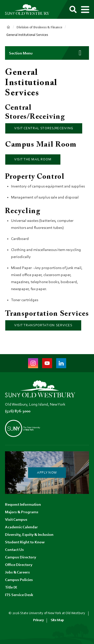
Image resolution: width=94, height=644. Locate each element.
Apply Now (47, 473)
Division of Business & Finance (39, 28)
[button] (47, 53)
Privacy (38, 620)
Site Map (57, 620)
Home (8, 27)
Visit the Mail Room (33, 160)
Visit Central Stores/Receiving (44, 128)
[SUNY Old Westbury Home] (29, 10)
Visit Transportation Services (43, 326)
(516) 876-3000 (18, 411)
